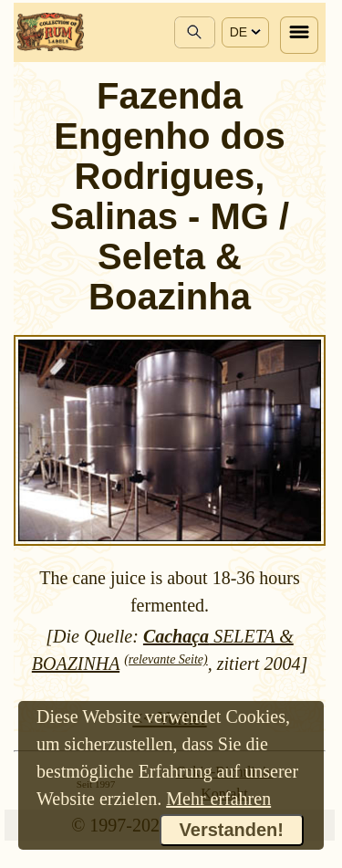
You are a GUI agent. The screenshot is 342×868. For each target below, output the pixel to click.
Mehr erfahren (218, 799)
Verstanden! (232, 830)
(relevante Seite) (166, 659)
